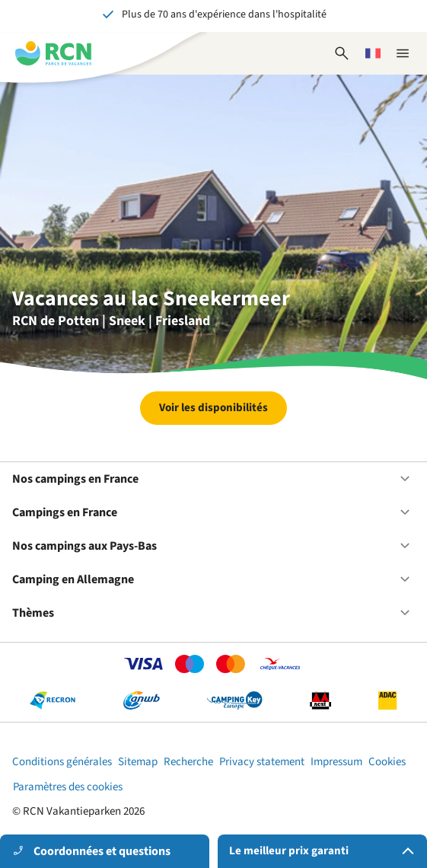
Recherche (188, 762)
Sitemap (138, 762)
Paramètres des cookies (68, 787)
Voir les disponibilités (213, 408)
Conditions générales (62, 762)
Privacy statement (262, 762)
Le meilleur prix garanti (325, 851)
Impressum (336, 762)
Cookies (387, 762)
